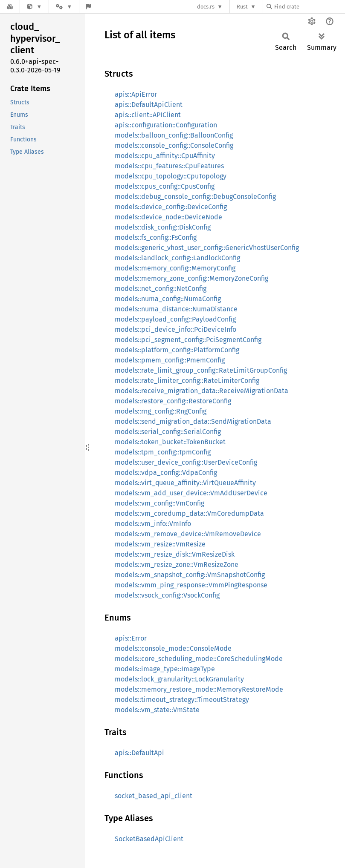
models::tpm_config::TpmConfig (163, 452)
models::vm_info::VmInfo (153, 524)
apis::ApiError (136, 94)
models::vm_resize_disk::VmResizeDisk (175, 554)
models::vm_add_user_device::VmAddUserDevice (191, 493)
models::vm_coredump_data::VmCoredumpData (189, 513)
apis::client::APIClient (148, 115)
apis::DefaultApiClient (149, 105)
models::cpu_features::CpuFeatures (169, 166)
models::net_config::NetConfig (161, 289)
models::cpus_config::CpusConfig (165, 186)
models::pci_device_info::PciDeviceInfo (175, 329)
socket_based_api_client (154, 796)
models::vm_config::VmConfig (159, 503)
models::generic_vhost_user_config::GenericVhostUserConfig (207, 248)
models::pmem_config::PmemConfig (170, 360)
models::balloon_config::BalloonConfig (174, 135)
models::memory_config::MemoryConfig (175, 268)
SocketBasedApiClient (149, 839)
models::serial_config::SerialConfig (168, 432)
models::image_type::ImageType (165, 669)
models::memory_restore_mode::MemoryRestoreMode (199, 689)
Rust (242, 7)
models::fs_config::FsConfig (156, 237)
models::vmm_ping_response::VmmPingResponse (191, 585)
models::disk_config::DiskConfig (163, 227)
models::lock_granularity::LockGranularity (179, 679)
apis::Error (131, 638)
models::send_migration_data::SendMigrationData (193, 421)
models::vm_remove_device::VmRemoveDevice (188, 534)
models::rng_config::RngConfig (161, 411)
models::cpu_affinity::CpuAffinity (165, 156)
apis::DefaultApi (139, 753)
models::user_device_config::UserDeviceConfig (186, 462)
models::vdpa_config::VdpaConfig (166, 473)
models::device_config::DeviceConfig (171, 207)
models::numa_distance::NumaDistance (176, 309)
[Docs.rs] (10, 7)
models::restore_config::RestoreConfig (173, 401)
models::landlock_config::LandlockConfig (177, 258)
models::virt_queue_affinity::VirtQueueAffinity (185, 483)
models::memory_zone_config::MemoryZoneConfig (191, 278)
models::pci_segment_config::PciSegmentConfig (188, 340)
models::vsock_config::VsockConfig (167, 595)
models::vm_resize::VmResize (160, 544)
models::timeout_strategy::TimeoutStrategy (182, 700)
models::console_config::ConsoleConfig (174, 145)
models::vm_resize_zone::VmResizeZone (177, 565)
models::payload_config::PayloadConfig (175, 319)
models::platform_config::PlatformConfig (177, 350)
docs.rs (206, 7)
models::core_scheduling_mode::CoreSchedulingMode (199, 659)
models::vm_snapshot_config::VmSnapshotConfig (190, 575)
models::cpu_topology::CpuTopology (171, 176)
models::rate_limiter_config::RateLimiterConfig (187, 381)
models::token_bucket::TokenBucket (170, 442)
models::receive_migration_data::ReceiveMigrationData (201, 391)
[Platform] (64, 7)
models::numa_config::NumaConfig (168, 299)
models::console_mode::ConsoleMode (173, 648)
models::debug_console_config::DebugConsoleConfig (195, 197)
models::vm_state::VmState (157, 710)
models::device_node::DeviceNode (168, 217)
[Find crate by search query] (309, 7)
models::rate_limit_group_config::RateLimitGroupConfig (201, 370)
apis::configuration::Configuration (166, 125)
